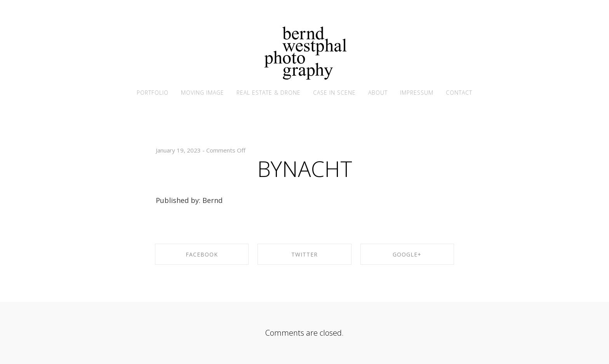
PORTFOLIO (153, 93)
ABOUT (378, 93)
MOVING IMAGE (203, 93)
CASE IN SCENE (334, 93)
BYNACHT (305, 168)
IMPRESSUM (417, 93)
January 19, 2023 (178, 150)
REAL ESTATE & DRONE (269, 93)
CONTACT (459, 93)
